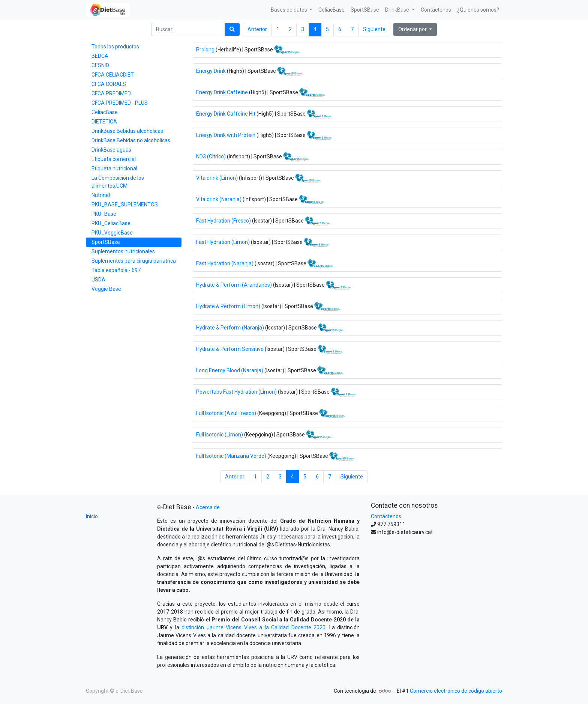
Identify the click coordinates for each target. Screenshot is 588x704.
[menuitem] (331, 10)
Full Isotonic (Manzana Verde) (231, 456)
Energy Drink (211, 71)
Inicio (92, 516)
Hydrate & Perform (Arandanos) (234, 284)
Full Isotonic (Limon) (220, 434)
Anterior (257, 29)
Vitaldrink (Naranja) (219, 199)
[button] (415, 29)
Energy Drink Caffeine (222, 92)
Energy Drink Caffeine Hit (226, 113)
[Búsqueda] (232, 29)
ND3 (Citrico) (211, 156)
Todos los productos (115, 47)
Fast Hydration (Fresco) (223, 220)
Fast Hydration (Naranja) (225, 263)
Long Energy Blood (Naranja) (230, 370)
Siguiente (374, 29)
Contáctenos (386, 516)
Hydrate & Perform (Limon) (228, 306)
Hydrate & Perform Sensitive (230, 349)
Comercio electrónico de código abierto (456, 691)
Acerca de (208, 507)
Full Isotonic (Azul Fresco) (226, 413)
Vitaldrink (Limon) (217, 178)
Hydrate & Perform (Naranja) (230, 327)
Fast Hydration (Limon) (223, 242)
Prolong (205, 49)
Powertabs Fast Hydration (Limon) (236, 391)
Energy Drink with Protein (226, 135)
